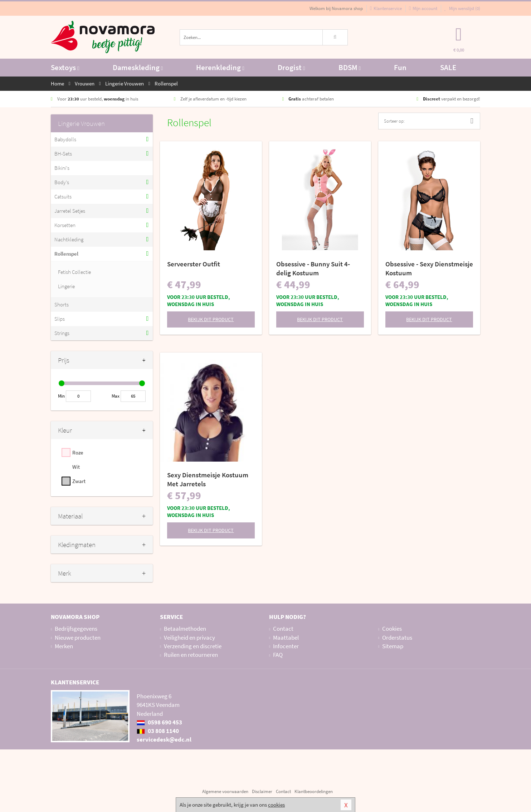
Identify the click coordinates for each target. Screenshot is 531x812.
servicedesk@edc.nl (164, 739)
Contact (283, 629)
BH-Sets (63, 154)
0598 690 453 (159, 722)
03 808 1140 (158, 731)
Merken (64, 646)
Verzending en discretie (193, 646)
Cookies (392, 629)
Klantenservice (386, 8)
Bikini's (62, 168)
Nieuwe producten (78, 638)
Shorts (62, 304)
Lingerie (66, 286)
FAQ (278, 655)
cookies (276, 805)
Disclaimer (262, 791)
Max (116, 396)
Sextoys (65, 67)
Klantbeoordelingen (314, 791)
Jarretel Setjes (70, 211)
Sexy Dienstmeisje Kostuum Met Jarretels (208, 479)
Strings (62, 333)
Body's (62, 182)
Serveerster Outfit (194, 264)
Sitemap (393, 646)
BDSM (350, 67)
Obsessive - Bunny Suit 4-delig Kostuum (313, 268)
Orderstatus (397, 638)
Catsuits (63, 196)
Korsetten (65, 225)
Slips (60, 319)
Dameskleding (138, 67)
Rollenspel (66, 254)
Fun (400, 67)
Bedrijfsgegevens (76, 629)
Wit (76, 467)
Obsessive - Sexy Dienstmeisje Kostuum (429, 268)
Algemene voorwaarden (225, 791)
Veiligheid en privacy (189, 638)
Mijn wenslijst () (462, 8)
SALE (448, 67)
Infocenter (286, 646)
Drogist (291, 67)
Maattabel (286, 638)
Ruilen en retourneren (191, 655)
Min (61, 396)
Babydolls (65, 139)
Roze (78, 452)
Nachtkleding (69, 239)
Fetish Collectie (74, 272)
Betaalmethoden (185, 629)
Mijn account (423, 8)
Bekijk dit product (211, 319)
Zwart (79, 481)
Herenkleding (220, 67)
